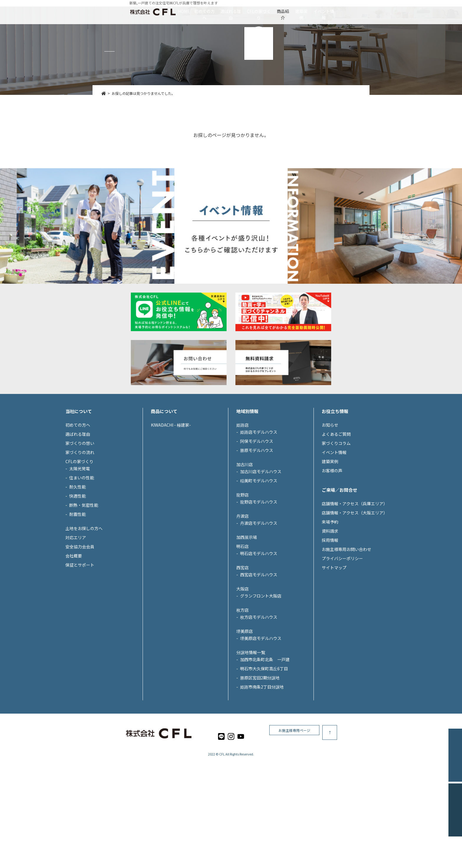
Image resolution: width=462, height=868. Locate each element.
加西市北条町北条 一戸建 (265, 713)
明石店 (242, 600)
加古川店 (245, 518)
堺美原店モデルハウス (261, 692)
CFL (222, 808)
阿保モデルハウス (257, 495)
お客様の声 (332, 524)
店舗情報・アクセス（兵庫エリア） (355, 557)
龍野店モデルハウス (259, 556)
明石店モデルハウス (259, 607)
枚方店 (242, 664)
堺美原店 (245, 685)
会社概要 (74, 610)
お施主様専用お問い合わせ (346, 603)
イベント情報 (377, 11)
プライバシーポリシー (342, 612)
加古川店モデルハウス (261, 525)
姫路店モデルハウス (259, 486)
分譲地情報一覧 (251, 706)
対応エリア (76, 591)
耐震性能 (77, 568)
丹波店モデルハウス (259, 577)
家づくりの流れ (80, 506)
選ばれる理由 (212, 11)
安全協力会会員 (80, 600)
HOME (130, 11)
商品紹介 (301, 11)
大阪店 (242, 643)
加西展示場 (247, 591)
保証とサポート (80, 619)
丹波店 (242, 570)
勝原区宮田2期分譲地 (260, 732)
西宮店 (242, 621)
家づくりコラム (336, 497)
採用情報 (330, 594)
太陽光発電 (80, 522)
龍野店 (242, 549)
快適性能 (77, 550)
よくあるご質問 (336, 488)
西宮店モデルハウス (259, 628)
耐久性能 (77, 541)
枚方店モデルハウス (259, 671)
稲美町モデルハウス (259, 534)
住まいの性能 (82, 532)
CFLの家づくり (259, 11)
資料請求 (330, 585)
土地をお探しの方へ (84, 582)
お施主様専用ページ (349, 787)
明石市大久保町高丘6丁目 (264, 722)
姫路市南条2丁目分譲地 (262, 741)
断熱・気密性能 (84, 559)
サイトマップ (334, 621)
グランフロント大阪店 (261, 650)
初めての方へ (168, 11)
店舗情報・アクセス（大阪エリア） (355, 567)
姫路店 (242, 479)
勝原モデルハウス (257, 504)
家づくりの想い (80, 497)
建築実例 (336, 11)
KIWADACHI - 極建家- (171, 479)
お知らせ (330, 479)
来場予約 (330, 576)
